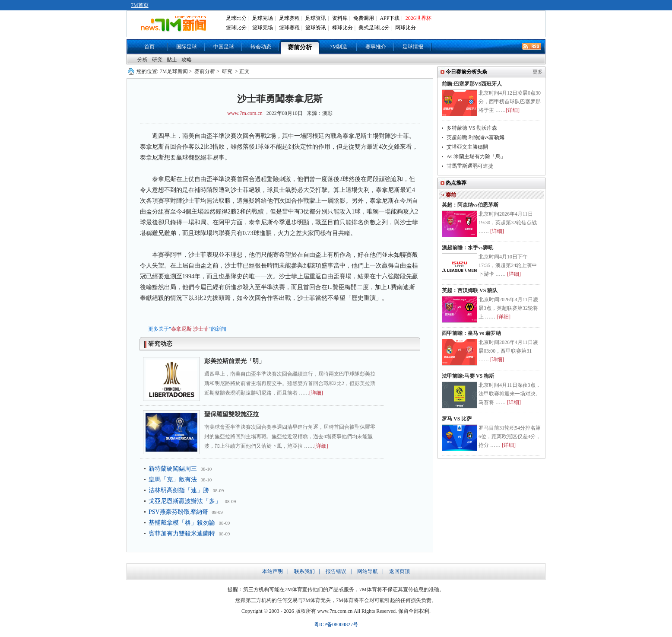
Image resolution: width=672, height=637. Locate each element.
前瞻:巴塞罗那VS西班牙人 (472, 84)
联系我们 (304, 571)
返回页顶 (399, 571)
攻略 (187, 60)
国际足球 (187, 47)
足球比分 (236, 18)
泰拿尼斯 (181, 329)
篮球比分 (236, 28)
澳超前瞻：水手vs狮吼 (468, 248)
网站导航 (368, 571)
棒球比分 (342, 28)
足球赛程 (289, 18)
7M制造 (339, 47)
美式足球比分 (374, 28)
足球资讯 (316, 18)
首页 (149, 47)
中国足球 (224, 47)
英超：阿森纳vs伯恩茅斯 (470, 205)
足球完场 (263, 18)
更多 (538, 72)
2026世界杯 (418, 18)
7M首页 (140, 5)
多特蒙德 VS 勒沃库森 (472, 128)
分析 (143, 60)
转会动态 (261, 47)
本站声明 (273, 571)
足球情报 (413, 47)
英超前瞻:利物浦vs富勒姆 (475, 137)
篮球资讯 (316, 28)
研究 (157, 60)
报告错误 (336, 571)
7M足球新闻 (174, 71)
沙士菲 (201, 329)
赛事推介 (376, 47)
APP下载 (390, 18)
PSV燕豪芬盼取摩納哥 (178, 512)
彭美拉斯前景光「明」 (235, 361)
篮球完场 (263, 28)
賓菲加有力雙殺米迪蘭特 (182, 533)
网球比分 (406, 28)
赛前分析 (300, 47)
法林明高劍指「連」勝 (179, 490)
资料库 (340, 18)
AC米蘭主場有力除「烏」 (476, 156)
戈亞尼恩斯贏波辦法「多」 (185, 501)
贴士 (172, 60)
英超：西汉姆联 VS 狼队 (470, 290)
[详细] (316, 393)
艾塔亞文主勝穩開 (467, 147)
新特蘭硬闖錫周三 (173, 469)
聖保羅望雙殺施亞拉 (231, 414)
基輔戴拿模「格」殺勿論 (182, 523)
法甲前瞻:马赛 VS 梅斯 (468, 376)
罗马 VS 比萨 (457, 419)
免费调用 (364, 18)
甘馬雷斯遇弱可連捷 (470, 166)
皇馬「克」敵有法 (173, 479)
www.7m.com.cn (245, 113)
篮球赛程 (289, 28)
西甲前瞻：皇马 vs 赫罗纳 (471, 333)
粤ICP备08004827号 (336, 624)
